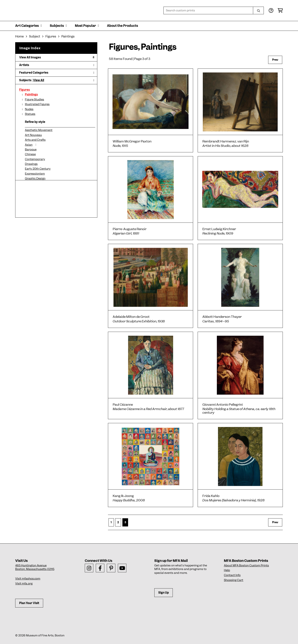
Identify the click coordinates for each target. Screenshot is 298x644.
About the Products (122, 26)
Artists (57, 65)
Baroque (31, 149)
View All (39, 80)
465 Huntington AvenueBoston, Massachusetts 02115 (35, 567)
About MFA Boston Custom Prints (246, 565)
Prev (275, 60)
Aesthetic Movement (39, 130)
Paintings (31, 95)
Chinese (30, 154)
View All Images (57, 57)
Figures (25, 90)
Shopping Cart (234, 580)
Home (19, 36)
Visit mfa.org (24, 584)
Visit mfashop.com (28, 579)
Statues (30, 114)
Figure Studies (34, 99)
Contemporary (35, 159)
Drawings (31, 164)
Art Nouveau (33, 135)
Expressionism (35, 174)
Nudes (29, 109)
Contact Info (232, 575)
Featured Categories (57, 73)
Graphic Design (35, 178)
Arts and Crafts (35, 140)
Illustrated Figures (37, 104)
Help (227, 570)
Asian (29, 145)
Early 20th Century (38, 169)
